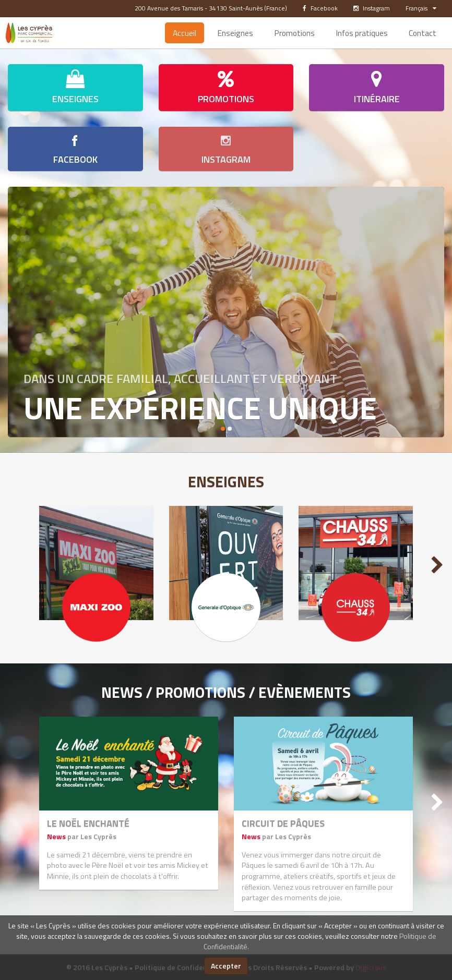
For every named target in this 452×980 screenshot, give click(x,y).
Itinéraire (377, 88)
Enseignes (235, 33)
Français (421, 8)
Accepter (226, 966)
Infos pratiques (362, 33)
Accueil (185, 33)
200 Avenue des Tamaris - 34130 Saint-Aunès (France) (211, 8)
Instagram (372, 8)
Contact (423, 33)
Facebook (320, 8)
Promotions (294, 33)
